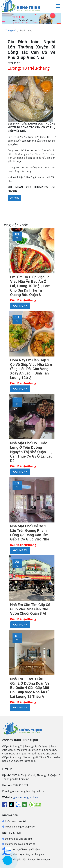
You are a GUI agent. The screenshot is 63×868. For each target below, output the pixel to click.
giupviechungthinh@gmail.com (28, 791)
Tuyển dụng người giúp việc (20, 827)
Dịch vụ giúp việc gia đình (18, 839)
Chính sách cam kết (15, 821)
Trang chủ (11, 31)
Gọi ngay (14, 198)
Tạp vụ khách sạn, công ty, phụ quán (24, 854)
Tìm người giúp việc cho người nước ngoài (27, 860)
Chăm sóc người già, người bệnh (22, 849)
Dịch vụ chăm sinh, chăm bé (20, 844)
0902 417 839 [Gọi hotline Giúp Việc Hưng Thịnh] (20, 785)
